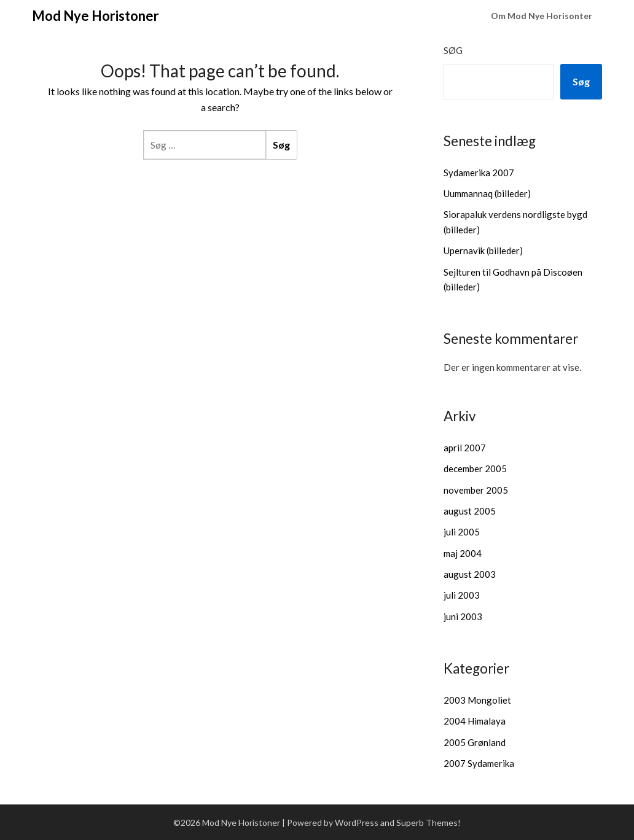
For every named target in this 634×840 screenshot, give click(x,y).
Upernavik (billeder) (483, 251)
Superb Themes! (429, 822)
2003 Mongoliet (477, 700)
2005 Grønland (475, 742)
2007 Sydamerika (479, 763)
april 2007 (465, 448)
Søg (453, 50)
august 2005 (470, 511)
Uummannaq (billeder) (487, 193)
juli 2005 (462, 532)
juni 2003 (463, 616)
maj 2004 (463, 553)
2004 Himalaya (475, 721)
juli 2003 (462, 595)
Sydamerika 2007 (479, 173)
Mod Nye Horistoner (96, 16)
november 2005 (476, 490)
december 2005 (475, 469)
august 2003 (470, 574)
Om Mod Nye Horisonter (542, 16)
